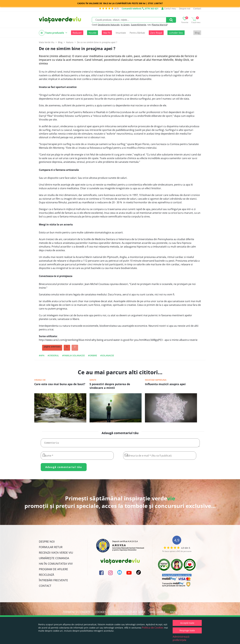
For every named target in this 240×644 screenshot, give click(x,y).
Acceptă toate (187, 623)
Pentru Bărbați (137, 33)
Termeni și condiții (77, 613)
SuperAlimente (139, 25)
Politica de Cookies (153, 628)
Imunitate (121, 33)
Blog (197, 33)
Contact (197, 9)
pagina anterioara (52, 347)
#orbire (93, 355)
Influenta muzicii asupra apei (165, 384)
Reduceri (77, 33)
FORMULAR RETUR (51, 548)
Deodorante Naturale (109, 25)
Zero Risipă (156, 33)
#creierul (53, 355)
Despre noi (185, 9)
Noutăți (93, 33)
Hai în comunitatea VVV (56, 565)
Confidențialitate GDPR (128, 613)
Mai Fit (107, 33)
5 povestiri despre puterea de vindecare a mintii (110, 386)
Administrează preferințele (181, 638)
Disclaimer (158, 613)
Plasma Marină (159, 25)
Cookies (101, 613)
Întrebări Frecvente (53, 581)
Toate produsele (53, 33)
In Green (125, 25)
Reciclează (46, 576)
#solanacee (107, 355)
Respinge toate (187, 630)
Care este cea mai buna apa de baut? (60, 384)
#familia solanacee (73, 355)
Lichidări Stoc (176, 33)
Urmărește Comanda (54, 559)
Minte (93, 380)
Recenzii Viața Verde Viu (56, 554)
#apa (42, 355)
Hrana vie (40, 380)
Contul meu (169, 9)
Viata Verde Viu (47, 42)
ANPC (173, 613)
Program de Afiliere (53, 570)
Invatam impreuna (156, 380)
